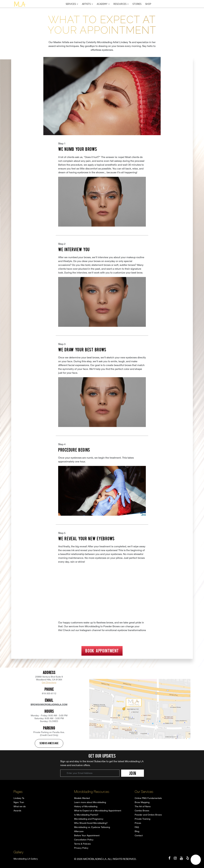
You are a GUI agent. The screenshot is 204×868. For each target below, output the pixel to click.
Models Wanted (82, 798)
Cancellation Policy (84, 840)
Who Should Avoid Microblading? (91, 823)
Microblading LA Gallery (26, 859)
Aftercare (79, 831)
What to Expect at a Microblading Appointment (98, 811)
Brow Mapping (142, 802)
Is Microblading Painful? (86, 815)
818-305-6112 (49, 693)
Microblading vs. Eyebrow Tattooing (92, 827)
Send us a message (49, 743)
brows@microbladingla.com (49, 704)
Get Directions (49, 682)
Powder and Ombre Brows (148, 815)
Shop (148, 4)
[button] (196, 860)
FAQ (137, 827)
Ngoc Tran (19, 802)
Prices (138, 823)
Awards (17, 811)
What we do (20, 806)
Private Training (142, 819)
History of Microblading (86, 806)
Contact (139, 835)
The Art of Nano (143, 806)
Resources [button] (120, 4)
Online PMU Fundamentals (148, 798)
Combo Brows (142, 811)
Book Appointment (102, 651)
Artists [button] (86, 4)
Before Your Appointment (87, 835)
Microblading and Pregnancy (89, 819)
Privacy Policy (81, 848)
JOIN (133, 773)
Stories (137, 4)
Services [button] (71, 4)
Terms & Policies (82, 844)
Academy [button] (102, 4)
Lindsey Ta (19, 798)
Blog (137, 831)
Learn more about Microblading (90, 802)
